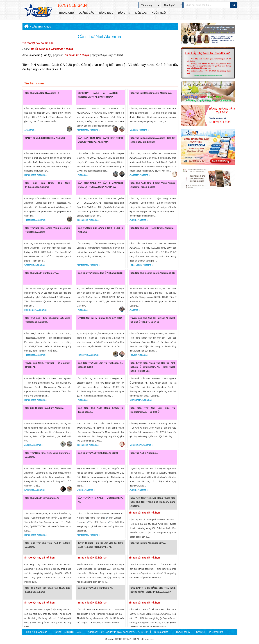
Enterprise (29, 490)
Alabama (35, 55)
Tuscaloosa (30, 220)
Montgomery (83, 130)
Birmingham (30, 175)
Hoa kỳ (47, 55)
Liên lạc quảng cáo (37, 632)
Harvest (133, 355)
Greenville (29, 265)
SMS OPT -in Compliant (210, 632)
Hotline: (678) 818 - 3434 (68, 632)
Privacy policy (182, 632)
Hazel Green (136, 265)
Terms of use (161, 632)
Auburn (133, 220)
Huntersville (83, 355)
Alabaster (134, 175)
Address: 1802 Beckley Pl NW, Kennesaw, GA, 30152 (118, 632)
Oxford (80, 490)
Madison (134, 130)
